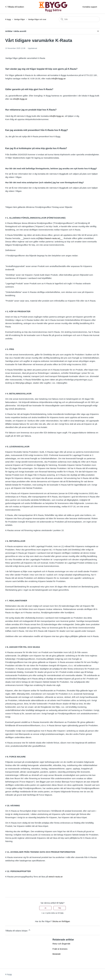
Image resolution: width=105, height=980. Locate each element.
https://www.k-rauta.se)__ (51, 238)
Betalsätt (56, 954)
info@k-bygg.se (58, 79)
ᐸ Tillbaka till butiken (15, 7)
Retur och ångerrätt (61, 944)
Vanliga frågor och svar (37, 19)
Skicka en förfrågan (61, 921)
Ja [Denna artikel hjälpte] (45, 908)
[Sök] (79, 19)
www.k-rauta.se (56, 877)
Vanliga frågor (19, 19)
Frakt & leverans (60, 949)
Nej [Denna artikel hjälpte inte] (60, 908)
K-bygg (8, 19)
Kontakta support (90, 7)
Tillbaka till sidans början (18, 930)
